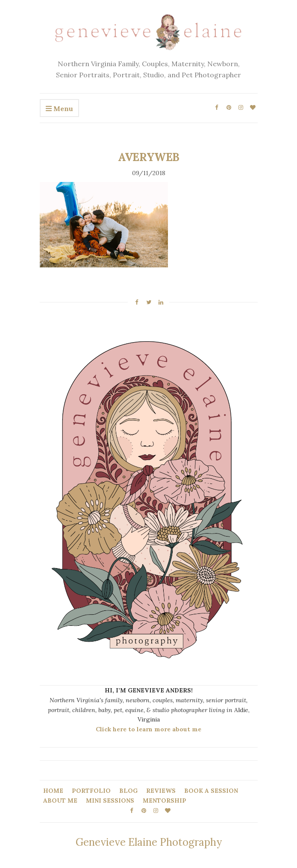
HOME (53, 791)
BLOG (128, 791)
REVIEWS (161, 791)
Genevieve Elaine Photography (149, 842)
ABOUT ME (60, 801)
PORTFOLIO (91, 791)
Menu (59, 109)
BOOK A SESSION (211, 791)
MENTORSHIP (165, 801)
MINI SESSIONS (110, 801)
